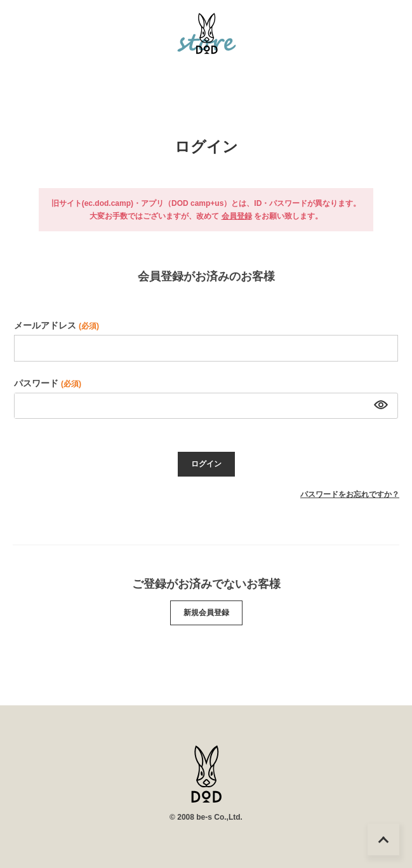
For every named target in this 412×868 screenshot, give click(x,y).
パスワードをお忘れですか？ (350, 494)
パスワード (48, 383)
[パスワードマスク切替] (379, 406)
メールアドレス (56, 325)
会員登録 (237, 216)
